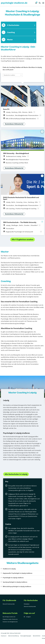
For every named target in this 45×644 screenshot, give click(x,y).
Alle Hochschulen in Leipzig (16, 474)
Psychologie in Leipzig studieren (13, 578)
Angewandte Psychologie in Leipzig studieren (17, 573)
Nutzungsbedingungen (26, 636)
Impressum (4, 636)
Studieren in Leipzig (9, 569)
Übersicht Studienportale (9, 604)
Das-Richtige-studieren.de (9, 617)
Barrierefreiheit (37, 636)
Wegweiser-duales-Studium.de (10, 619)
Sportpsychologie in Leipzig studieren (15, 582)
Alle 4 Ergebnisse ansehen (22, 239)
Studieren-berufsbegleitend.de (10, 622)
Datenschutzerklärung (13, 636)
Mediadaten (27, 604)
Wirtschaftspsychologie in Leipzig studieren (17, 586)
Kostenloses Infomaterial (14, 124)
